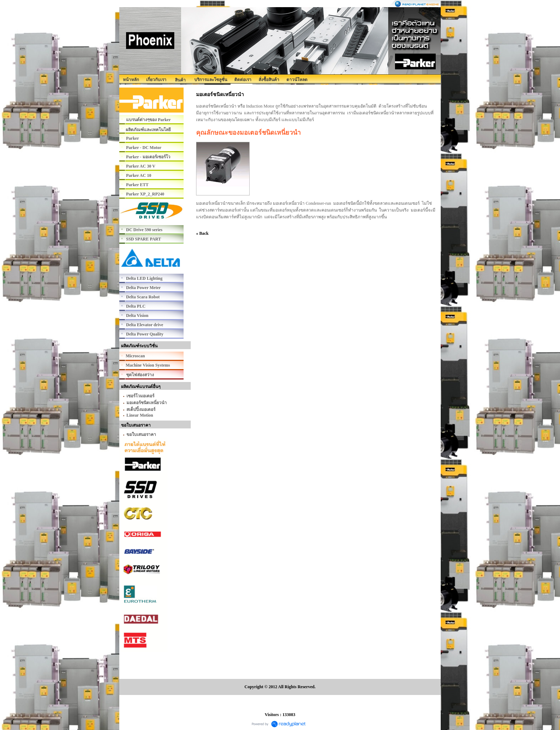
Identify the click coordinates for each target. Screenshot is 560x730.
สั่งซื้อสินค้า (269, 80)
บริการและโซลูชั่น (211, 80)
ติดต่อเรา (243, 80)
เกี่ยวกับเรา (156, 80)
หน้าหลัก (131, 80)
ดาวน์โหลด (297, 80)
